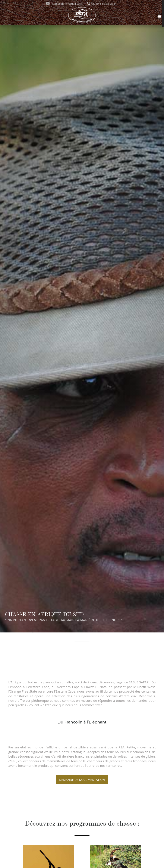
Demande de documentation (82, 780)
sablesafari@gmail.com (64, 4)
